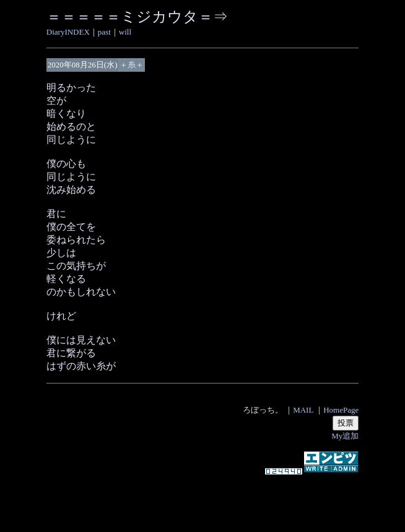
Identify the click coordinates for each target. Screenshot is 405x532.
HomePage (341, 410)
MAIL (303, 410)
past (104, 32)
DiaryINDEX (68, 32)
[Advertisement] (202, 497)
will (125, 32)
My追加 (345, 436)
